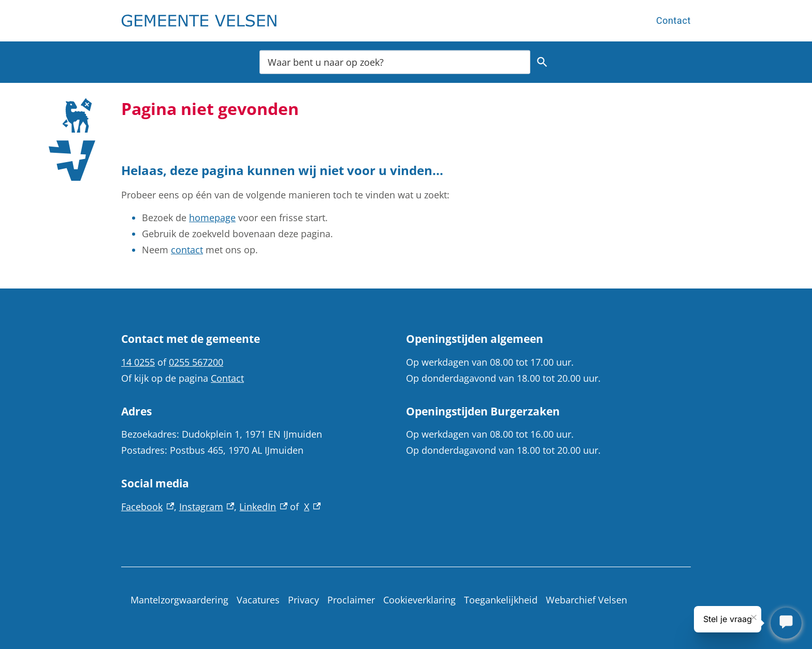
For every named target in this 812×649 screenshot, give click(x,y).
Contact (673, 20)
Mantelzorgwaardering (179, 600)
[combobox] (395, 62)
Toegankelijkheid (501, 600)
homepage (212, 218)
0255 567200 (196, 362)
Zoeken (540, 62)
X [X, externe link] (312, 507)
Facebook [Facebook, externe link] (148, 507)
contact (187, 250)
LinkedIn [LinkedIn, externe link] (263, 507)
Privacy (303, 600)
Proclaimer (351, 600)
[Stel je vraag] (786, 623)
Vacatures (258, 600)
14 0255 (138, 362)
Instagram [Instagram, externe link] (207, 507)
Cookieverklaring (419, 600)
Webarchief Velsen (586, 600)
